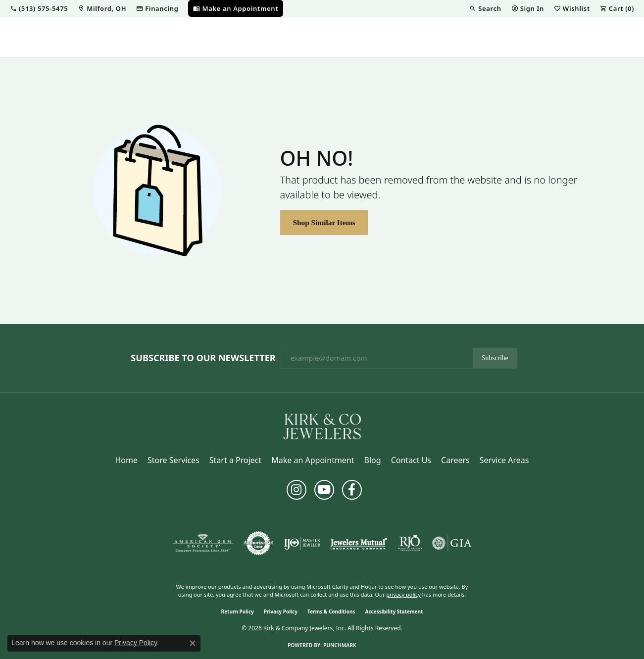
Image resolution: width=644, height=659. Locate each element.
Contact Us (411, 460)
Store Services (173, 460)
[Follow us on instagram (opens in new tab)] (297, 490)
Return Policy (238, 612)
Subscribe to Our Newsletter (203, 358)
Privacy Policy (281, 612)
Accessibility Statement (394, 612)
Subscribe (495, 358)
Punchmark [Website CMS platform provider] (340, 645)
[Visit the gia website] (452, 543)
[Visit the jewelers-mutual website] (359, 543)
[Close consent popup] (193, 643)
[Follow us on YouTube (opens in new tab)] (324, 490)
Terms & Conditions (331, 612)
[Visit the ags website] (203, 543)
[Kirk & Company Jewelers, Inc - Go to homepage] (322, 425)
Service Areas (504, 460)
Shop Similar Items (324, 222)
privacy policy (403, 594)
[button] (39, 8)
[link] (102, 8)
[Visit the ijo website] (302, 543)
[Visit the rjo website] (410, 543)
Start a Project (235, 460)
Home (127, 460)
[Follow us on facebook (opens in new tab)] (352, 490)
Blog (373, 460)
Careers (455, 460)
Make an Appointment (313, 460)
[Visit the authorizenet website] (258, 543)
